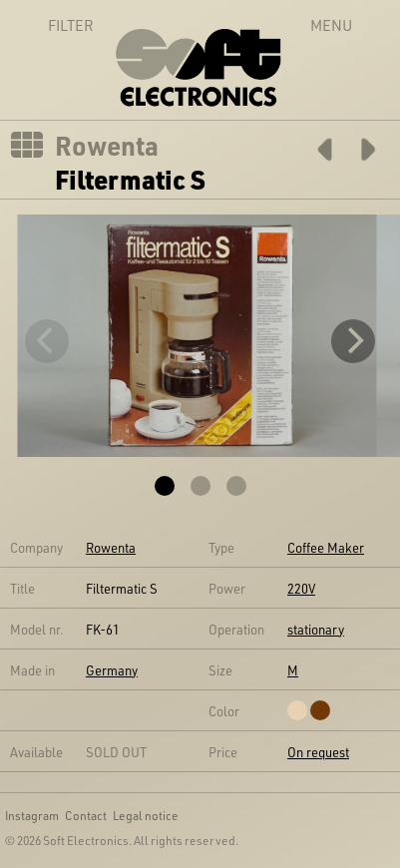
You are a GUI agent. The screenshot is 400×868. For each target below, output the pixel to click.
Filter (49, 25)
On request (318, 752)
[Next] (353, 341)
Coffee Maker (326, 547)
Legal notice (146, 815)
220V (301, 588)
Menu (331, 25)
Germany (112, 670)
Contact (86, 815)
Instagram (32, 815)
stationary (316, 629)
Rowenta (107, 146)
